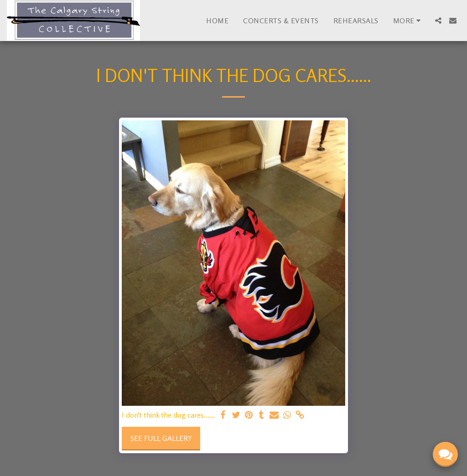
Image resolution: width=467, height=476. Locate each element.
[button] (438, 21)
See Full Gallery (161, 438)
